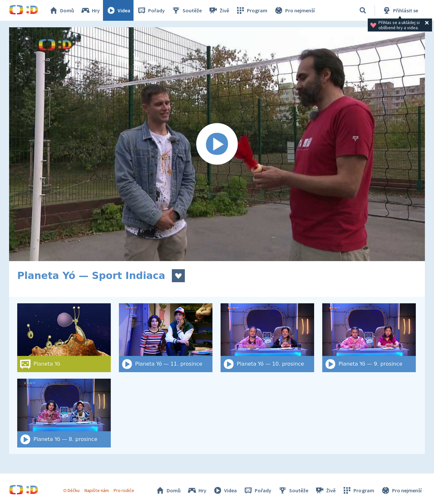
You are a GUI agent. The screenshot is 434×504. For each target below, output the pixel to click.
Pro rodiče (124, 490)
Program (251, 10)
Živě (219, 10)
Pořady (151, 10)
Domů (61, 10)
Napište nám (96, 490)
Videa (118, 10)
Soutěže (186, 10)
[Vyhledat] (363, 10)
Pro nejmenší (294, 10)
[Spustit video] (217, 144)
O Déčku (71, 490)
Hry (90, 10)
